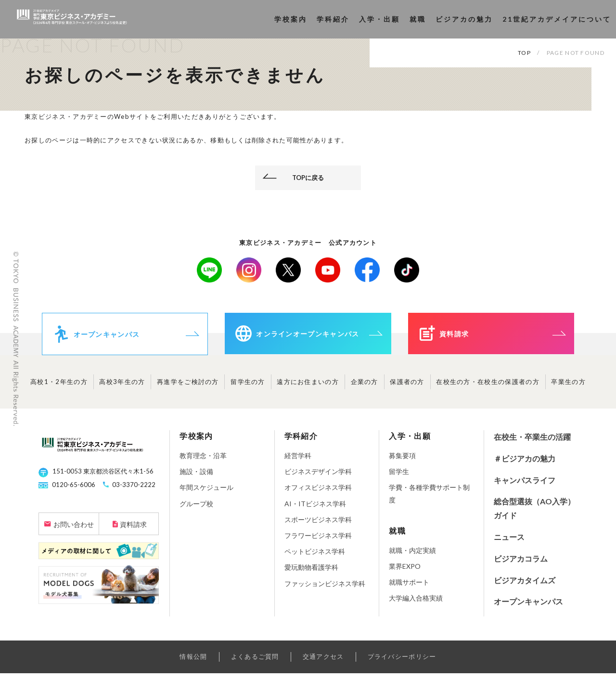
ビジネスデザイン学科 (318, 477)
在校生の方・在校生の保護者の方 (488, 387)
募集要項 (402, 461)
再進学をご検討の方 (188, 387)
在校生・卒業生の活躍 (532, 442)
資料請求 (133, 530)
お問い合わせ (74, 530)
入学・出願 (379, 19)
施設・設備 (196, 477)
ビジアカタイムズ (525, 586)
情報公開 (193, 662)
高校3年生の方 (122, 387)
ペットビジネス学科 (315, 557)
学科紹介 (333, 19)
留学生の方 (248, 387)
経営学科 (298, 461)
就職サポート (409, 588)
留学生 (399, 477)
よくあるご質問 (255, 662)
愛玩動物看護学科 (311, 573)
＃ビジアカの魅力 (525, 464)
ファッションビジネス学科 (325, 589)
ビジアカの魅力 (464, 19)
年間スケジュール (206, 493)
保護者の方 (407, 387)
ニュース (509, 543)
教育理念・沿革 (203, 461)
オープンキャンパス (528, 607)
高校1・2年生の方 (59, 387)
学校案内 (291, 19)
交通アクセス (323, 662)
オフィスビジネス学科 (318, 493)
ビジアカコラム (521, 564)
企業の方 (365, 387)
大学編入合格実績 (416, 604)
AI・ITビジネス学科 (315, 509)
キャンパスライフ (525, 486)
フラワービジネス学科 (318, 541)
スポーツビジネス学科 (318, 525)
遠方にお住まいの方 (308, 387)
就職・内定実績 (412, 556)
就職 (418, 19)
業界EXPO (405, 572)
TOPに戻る (308, 178)
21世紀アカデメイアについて (557, 19)
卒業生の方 (568, 387)
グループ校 (196, 509)
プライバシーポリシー (402, 662)
